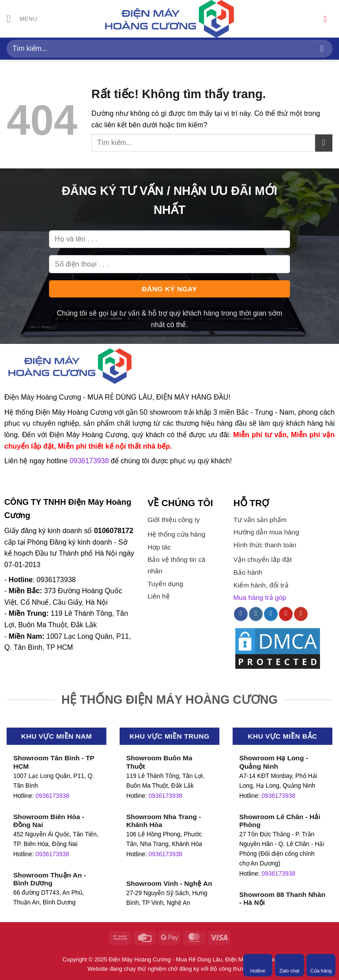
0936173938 (52, 796)
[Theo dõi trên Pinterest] (286, 614)
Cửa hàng (321, 965)
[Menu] (22, 19)
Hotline (258, 965)
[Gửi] (322, 48)
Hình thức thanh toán (265, 545)
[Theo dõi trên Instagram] (256, 614)
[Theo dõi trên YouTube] (301, 614)
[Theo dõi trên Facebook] (241, 614)
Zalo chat (289, 965)
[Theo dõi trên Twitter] (271, 614)
